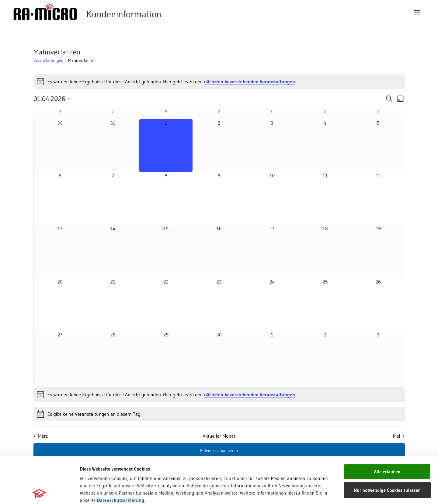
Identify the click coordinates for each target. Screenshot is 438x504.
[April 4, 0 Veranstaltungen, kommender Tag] (325, 146)
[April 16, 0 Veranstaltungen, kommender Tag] (219, 251)
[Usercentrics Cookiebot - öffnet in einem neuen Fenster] (39, 492)
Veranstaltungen (49, 60)
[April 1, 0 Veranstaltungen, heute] (166, 146)
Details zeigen (314, 492)
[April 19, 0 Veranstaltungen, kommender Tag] (378, 251)
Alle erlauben (387, 425)
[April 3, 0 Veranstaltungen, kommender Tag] (272, 146)
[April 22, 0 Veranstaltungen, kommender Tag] (166, 304)
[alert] (219, 82)
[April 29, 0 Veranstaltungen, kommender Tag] (166, 357)
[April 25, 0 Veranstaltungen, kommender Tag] (325, 304)
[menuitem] (417, 12)
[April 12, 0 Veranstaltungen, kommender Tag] (378, 198)
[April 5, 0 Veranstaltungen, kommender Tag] (378, 146)
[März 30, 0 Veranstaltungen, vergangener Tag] (60, 146)
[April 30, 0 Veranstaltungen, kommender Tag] (219, 357)
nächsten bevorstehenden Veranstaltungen (250, 82)
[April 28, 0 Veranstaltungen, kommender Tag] (113, 357)
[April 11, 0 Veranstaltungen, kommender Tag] (325, 198)
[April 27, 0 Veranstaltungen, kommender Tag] (60, 357)
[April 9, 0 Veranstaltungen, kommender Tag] (219, 198)
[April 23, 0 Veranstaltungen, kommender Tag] (219, 304)
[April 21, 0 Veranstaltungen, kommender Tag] (113, 304)
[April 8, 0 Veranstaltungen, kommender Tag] (166, 198)
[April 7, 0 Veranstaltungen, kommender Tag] (113, 198)
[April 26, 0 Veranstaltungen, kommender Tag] (378, 304)
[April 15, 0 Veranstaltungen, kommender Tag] (166, 251)
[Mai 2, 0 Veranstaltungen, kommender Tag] (325, 357)
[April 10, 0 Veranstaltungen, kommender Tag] (272, 198)
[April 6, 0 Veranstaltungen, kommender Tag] (60, 198)
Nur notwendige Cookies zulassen (387, 444)
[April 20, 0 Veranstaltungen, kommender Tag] (60, 304)
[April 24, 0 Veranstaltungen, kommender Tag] (272, 304)
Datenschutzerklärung (121, 454)
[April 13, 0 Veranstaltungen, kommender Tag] (60, 251)
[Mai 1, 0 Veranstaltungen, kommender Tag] (272, 357)
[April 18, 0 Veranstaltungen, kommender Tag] (325, 251)
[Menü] (417, 12)
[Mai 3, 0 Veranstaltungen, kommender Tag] (378, 357)
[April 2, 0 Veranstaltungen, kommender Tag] (219, 146)
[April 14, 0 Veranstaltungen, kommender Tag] (113, 251)
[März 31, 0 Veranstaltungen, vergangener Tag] (113, 146)
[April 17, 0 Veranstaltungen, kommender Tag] (272, 251)
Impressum (91, 461)
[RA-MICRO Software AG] (112, 12)
